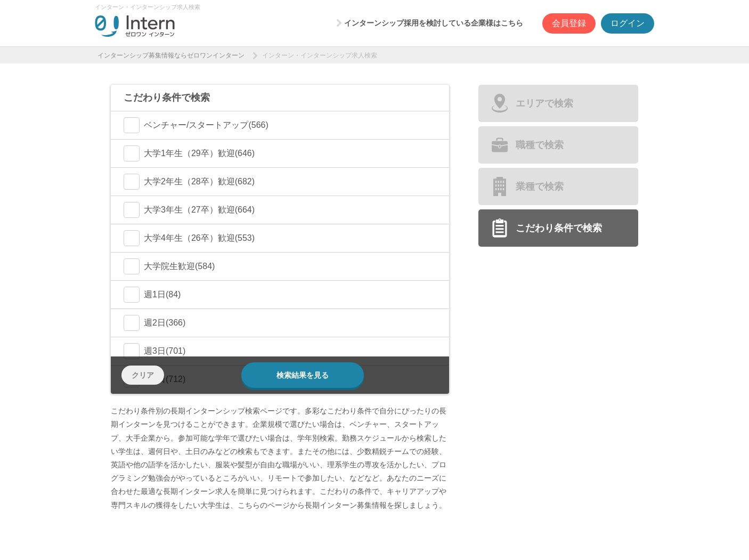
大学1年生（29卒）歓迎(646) (189, 153)
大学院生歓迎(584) (169, 266)
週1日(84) (152, 295)
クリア (143, 375)
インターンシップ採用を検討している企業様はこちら (434, 23)
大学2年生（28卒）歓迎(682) (189, 182)
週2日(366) (154, 323)
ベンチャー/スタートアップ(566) (196, 125)
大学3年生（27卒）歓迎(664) (189, 210)
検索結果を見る (303, 375)
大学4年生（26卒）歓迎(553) (189, 238)
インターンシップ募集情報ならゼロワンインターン (171, 55)
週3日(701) (154, 351)
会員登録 (569, 23)
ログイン (628, 23)
